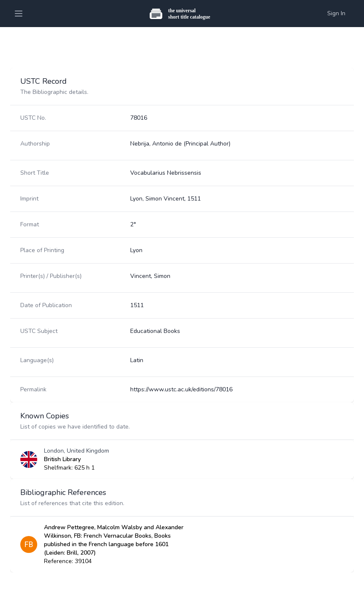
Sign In (336, 13)
